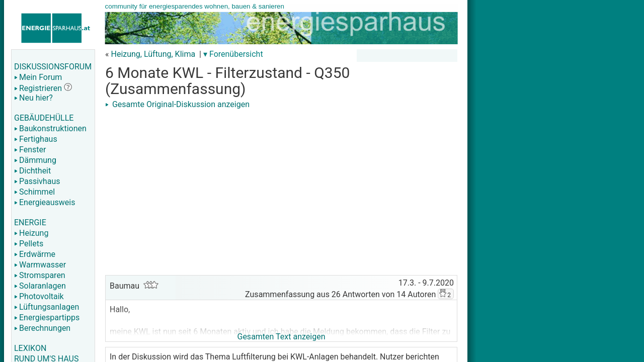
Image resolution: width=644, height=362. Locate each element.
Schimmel (34, 192)
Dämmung (35, 160)
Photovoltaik (39, 296)
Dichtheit (32, 171)
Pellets (29, 244)
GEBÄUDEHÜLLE (44, 118)
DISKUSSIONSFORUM (53, 67)
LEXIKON (30, 348)
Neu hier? (33, 98)
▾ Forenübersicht (233, 54)
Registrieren (38, 88)
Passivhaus (37, 181)
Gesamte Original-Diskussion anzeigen (177, 104)
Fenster (30, 150)
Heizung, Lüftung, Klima (153, 54)
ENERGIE (30, 222)
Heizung (31, 233)
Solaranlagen (40, 286)
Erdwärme (35, 254)
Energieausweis (45, 202)
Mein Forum (38, 77)
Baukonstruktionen (50, 128)
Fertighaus (36, 139)
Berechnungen (42, 328)
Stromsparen (40, 275)
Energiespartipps (47, 318)
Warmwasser (40, 265)
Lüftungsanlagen (47, 307)
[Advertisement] (281, 182)
